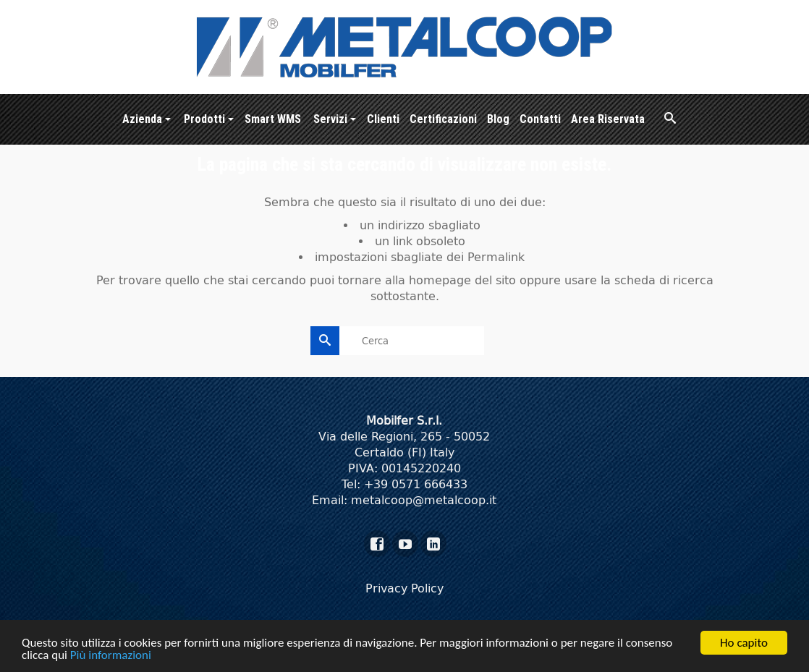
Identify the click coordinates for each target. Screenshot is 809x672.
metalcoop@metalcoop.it (424, 500)
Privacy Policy (404, 588)
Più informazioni (111, 656)
